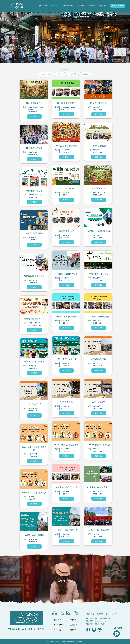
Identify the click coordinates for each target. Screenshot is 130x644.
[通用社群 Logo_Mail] (100, 630)
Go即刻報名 (46, 74)
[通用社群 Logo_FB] (88, 630)
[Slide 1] (63, 58)
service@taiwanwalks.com (106, 618)
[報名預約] (34, 117)
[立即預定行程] (65, 581)
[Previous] (5, 37)
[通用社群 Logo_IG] (94, 630)
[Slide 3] (67, 58)
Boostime (80, 641)
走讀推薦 (72, 74)
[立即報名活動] (118, 6)
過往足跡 (85, 74)
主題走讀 (60, 74)
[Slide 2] (65, 58)
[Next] (125, 37)
